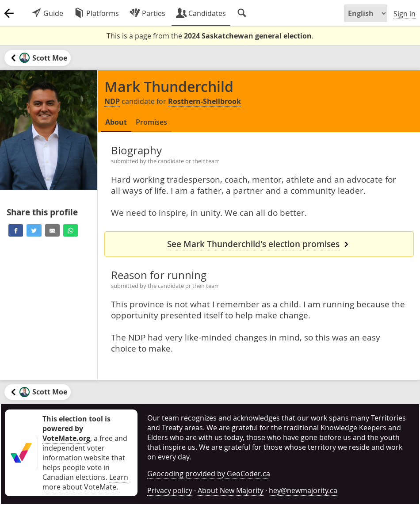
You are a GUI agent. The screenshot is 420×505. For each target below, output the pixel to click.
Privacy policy (170, 490)
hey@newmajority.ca (303, 490)
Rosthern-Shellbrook (204, 101)
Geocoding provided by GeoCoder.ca (209, 474)
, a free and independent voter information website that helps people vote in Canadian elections (85, 448)
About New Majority (231, 490)
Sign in (405, 14)
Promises (151, 122)
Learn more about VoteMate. (85, 482)
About (116, 122)
